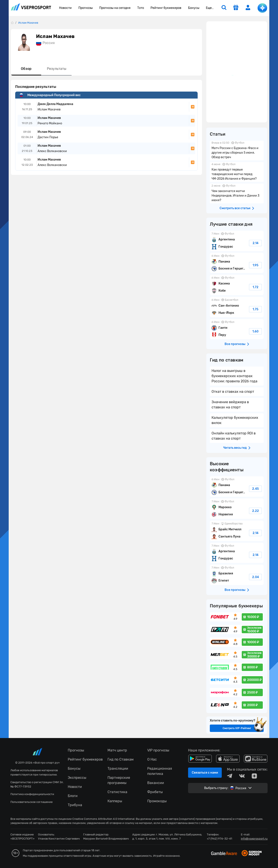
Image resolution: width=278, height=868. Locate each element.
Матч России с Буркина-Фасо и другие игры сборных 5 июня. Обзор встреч (237, 150)
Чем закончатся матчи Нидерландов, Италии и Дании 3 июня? (237, 193)
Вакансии (156, 783)
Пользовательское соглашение (31, 802)
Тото (141, 8)
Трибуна (75, 805)
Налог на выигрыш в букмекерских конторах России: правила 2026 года (234, 376)
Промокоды (157, 801)
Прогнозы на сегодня (115, 8)
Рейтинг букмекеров (166, 8)
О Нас (152, 759)
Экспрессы (77, 778)
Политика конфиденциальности (32, 794)
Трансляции (118, 769)
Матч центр (117, 750)
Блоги (73, 796)
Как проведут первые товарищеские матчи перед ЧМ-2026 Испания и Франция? (237, 172)
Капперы (115, 801)
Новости (65, 8)
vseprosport (31, 7)
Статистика (117, 792)
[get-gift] (236, 8)
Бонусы (194, 8)
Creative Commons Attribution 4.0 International (103, 819)
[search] (224, 8)
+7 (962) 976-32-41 (219, 839)
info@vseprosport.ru (254, 839)
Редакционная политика (160, 771)
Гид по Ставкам (121, 759)
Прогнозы (86, 8)
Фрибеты (155, 792)
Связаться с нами (205, 773)
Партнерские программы (119, 780)
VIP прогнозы (158, 750)
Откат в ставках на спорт (233, 392)
